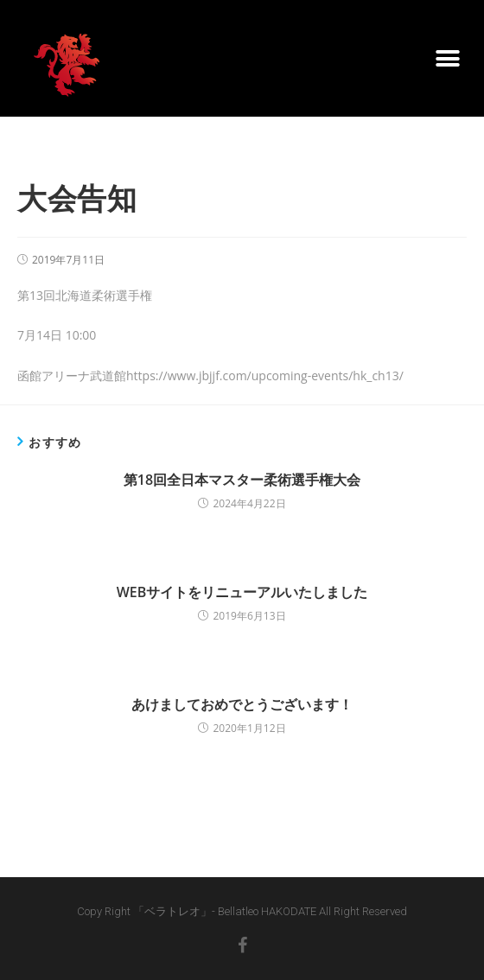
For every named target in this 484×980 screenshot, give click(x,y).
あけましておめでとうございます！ (242, 704)
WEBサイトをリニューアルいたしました (242, 592)
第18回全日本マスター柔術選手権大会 (242, 480)
